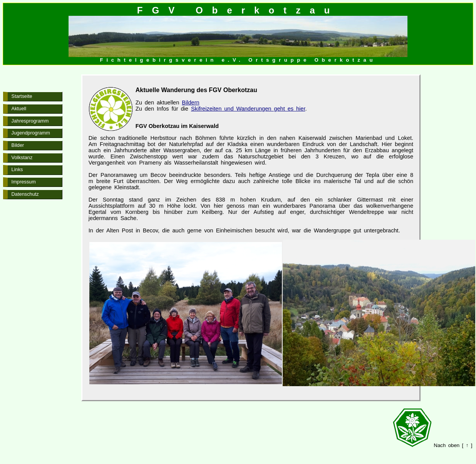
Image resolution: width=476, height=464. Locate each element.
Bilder (18, 145)
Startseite (22, 96)
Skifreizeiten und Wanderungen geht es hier (248, 109)
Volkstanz (22, 157)
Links (17, 169)
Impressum (24, 182)
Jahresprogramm (30, 121)
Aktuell (19, 108)
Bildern (190, 103)
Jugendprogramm (31, 133)
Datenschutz (25, 194)
